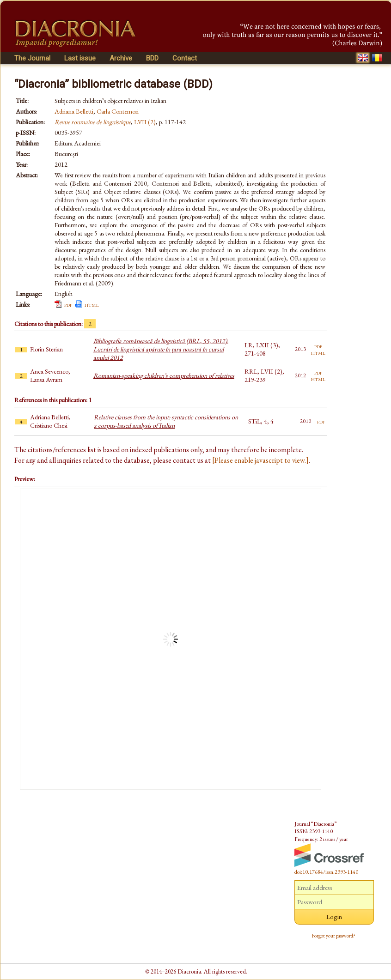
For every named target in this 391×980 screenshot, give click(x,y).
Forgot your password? (334, 936)
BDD (152, 58)
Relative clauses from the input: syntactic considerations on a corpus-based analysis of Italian (166, 421)
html (92, 304)
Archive (121, 58)
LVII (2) (145, 122)
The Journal (32, 58)
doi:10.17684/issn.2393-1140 (326, 872)
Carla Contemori (118, 111)
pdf (68, 304)
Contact (185, 58)
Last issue (80, 58)
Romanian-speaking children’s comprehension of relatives (164, 375)
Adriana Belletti (74, 111)
